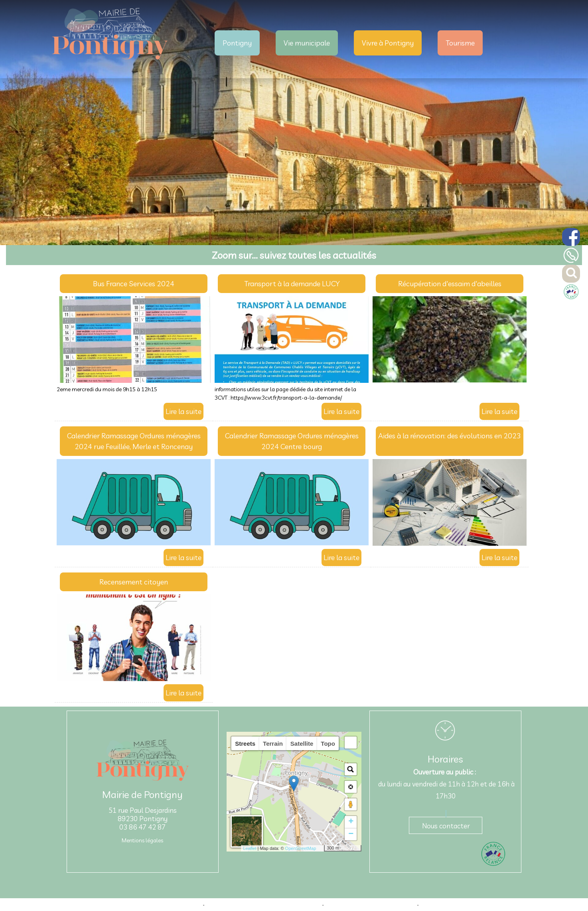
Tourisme (460, 43)
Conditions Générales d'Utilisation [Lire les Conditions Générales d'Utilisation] (454, 905)
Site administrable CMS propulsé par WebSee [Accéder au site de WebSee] (371, 905)
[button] (351, 743)
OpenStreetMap (301, 848)
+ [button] (351, 822)
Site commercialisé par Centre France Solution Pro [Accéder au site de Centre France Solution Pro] (152, 905)
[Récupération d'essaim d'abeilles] (450, 285)
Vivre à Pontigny (388, 43)
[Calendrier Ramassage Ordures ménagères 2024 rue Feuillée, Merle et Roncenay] (134, 443)
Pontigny (237, 43)
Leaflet (250, 848)
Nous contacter (446, 826)
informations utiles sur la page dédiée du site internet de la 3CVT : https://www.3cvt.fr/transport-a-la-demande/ (285, 393)
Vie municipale (307, 43)
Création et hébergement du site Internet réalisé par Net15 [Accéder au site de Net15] (263, 905)
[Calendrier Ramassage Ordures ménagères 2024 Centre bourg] (292, 443)
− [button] (351, 834)
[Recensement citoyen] (134, 583)
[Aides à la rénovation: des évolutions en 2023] (450, 443)
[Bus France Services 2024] (134, 285)
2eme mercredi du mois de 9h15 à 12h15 (107, 389)
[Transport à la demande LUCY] (292, 285)
